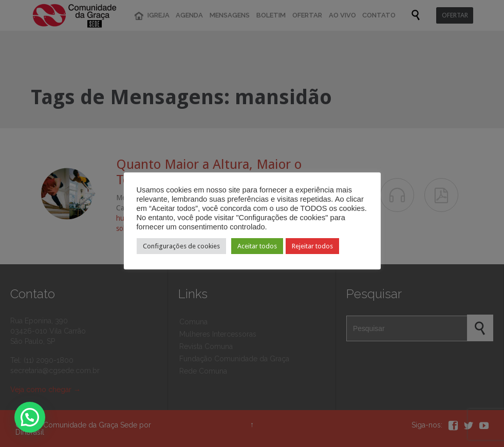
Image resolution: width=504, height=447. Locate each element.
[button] (30, 417)
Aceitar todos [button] (257, 246)
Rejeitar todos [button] (312, 246)
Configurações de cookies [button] (181, 246)
